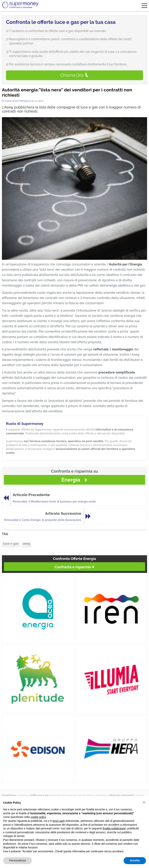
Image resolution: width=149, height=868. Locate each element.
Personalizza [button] (18, 860)
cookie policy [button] (38, 817)
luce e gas (11, 544)
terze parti (59, 821)
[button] (144, 802)
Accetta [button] (135, 860)
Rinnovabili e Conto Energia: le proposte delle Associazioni (43, 520)
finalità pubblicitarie (114, 828)
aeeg (26, 544)
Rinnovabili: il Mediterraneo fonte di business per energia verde (54, 502)
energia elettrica (118, 285)
